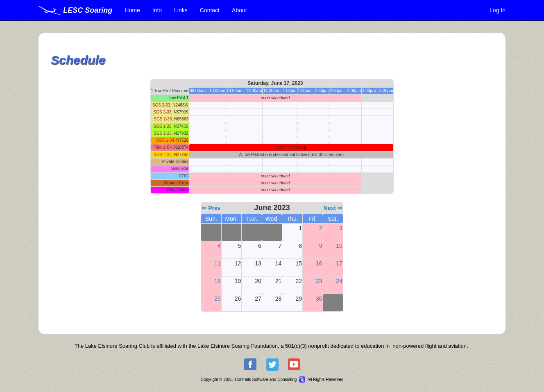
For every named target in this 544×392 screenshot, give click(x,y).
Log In (498, 10)
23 (319, 281)
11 (218, 263)
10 (339, 246)
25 (218, 299)
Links (181, 10)
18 (218, 281)
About (239, 10)
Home (132, 10)
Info (157, 10)
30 (319, 299)
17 (339, 263)
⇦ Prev (211, 208)
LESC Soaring (75, 10)
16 (319, 263)
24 (339, 281)
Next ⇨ (333, 208)
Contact (210, 10)
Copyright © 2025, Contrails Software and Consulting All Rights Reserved (272, 380)
